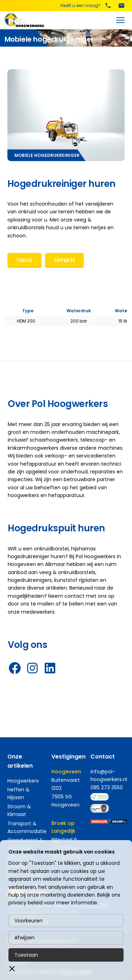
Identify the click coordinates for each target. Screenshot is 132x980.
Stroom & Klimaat (19, 810)
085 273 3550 (107, 787)
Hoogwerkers (23, 781)
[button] (12, 969)
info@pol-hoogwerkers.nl (109, 775)
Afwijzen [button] (24, 938)
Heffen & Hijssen (18, 793)
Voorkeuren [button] (29, 921)
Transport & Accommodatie (27, 827)
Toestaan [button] (26, 955)
